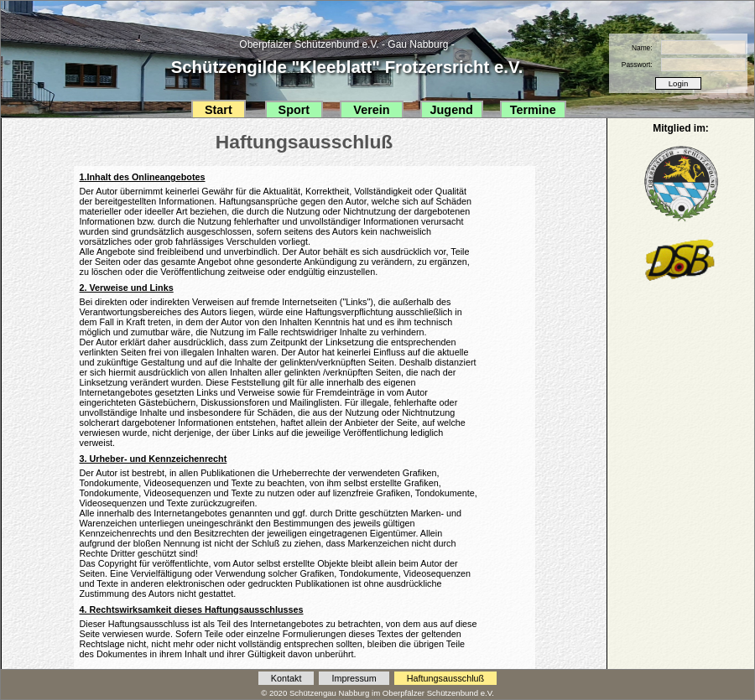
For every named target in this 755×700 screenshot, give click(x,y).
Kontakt (286, 678)
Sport (294, 110)
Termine (533, 110)
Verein (371, 110)
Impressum (354, 678)
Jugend (452, 110)
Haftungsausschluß (445, 678)
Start (219, 110)
